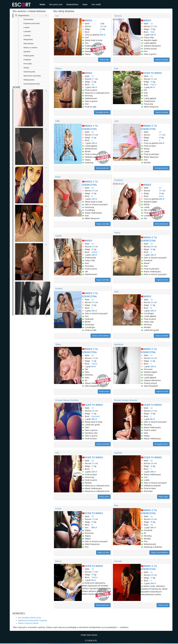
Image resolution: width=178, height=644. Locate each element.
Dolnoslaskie (28, 19)
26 (93, 188)
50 (101, 29)
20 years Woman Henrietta (67, 400)
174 (161, 135)
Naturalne (96, 416)
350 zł (94, 419)
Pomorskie (28, 64)
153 (93, 463)
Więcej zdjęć (104, 60)
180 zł (94, 87)
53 (152, 82)
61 (93, 193)
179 (93, 358)
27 (93, 76)
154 (152, 79)
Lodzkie (26, 27)
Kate (116, 68)
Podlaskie (27, 60)
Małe (153, 32)
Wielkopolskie (29, 80)
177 (93, 79)
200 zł (162, 143)
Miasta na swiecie (30, 48)
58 (160, 193)
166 (152, 463)
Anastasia (118, 180)
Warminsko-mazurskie (32, 76)
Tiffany (58, 344)
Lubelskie (27, 32)
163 (102, 26)
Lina (57, 453)
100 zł (94, 143)
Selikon (95, 252)
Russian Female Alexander (126, 400)
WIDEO (88, 20)
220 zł (103, 35)
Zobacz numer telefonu (101, 336)
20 (160, 132)
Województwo (72, 4)
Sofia (116, 292)
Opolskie (27, 52)
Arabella (59, 289)
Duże (161, 196)
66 (93, 249)
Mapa (85, 4)
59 (152, 29)
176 (93, 519)
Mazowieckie (29, 44)
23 (152, 76)
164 (93, 135)
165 (152, 247)
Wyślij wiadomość (103, 168)
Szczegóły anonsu (102, 112)
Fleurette (118, 561)
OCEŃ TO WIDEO (153, 73)
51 (93, 414)
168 (152, 575)
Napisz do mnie (162, 280)
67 (152, 305)
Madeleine (119, 344)
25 (101, 24)
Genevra (118, 16)
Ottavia (58, 68)
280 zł (153, 35)
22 (152, 516)
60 (152, 249)
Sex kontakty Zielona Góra (30, 618)
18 (93, 244)
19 (152, 24)
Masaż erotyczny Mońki (28, 623)
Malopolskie (28, 40)
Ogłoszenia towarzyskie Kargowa (32, 620)
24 (152, 408)
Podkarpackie (29, 56)
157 (152, 26)
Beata (58, 177)
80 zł (153, 87)
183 (93, 191)
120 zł (94, 199)
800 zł (94, 528)
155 (93, 302)
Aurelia (58, 509)
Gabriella (118, 453)
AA (93, 85)
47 (93, 466)
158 (152, 358)
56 (93, 522)
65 (93, 82)
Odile (58, 121)
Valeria (117, 233)
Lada (116, 121)
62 (93, 138)
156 (93, 411)
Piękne (153, 85)
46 (160, 138)
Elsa (116, 505)
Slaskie (26, 68)
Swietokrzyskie (29, 72)
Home (42, 4)
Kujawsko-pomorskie (32, 23)
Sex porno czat (56, 4)
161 (161, 191)
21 (93, 300)
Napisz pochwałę (162, 60)
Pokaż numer (104, 391)
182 (152, 302)
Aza (57, 16)
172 (93, 572)
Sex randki (96, 4)
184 (152, 411)
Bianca (58, 561)
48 (152, 414)
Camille (58, 236)
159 (152, 519)
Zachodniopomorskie (32, 84)
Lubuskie (27, 36)
